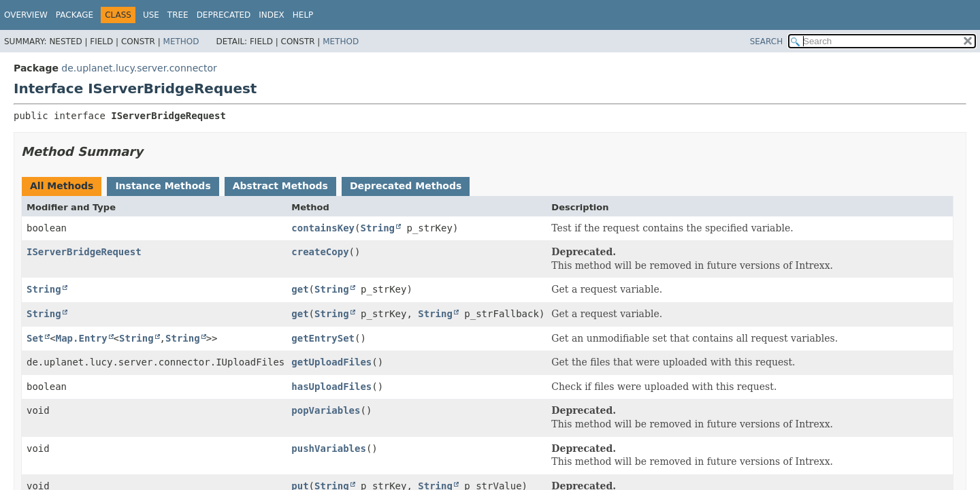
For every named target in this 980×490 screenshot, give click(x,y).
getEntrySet (323, 338)
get (300, 289)
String (377, 228)
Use (151, 15)
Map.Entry (82, 338)
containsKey (323, 228)
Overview (26, 15)
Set (35, 338)
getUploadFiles (331, 362)
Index (272, 15)
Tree (178, 15)
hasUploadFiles (331, 387)
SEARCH (767, 42)
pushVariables (329, 448)
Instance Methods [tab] (163, 186)
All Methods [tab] (62, 186)
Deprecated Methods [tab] (406, 186)
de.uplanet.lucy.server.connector (139, 68)
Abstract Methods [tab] (280, 186)
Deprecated (224, 15)
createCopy (320, 252)
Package (75, 15)
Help (303, 15)
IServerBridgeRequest (84, 252)
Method (181, 42)
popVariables (326, 410)
